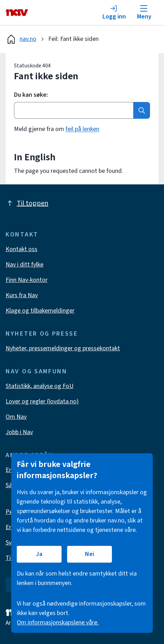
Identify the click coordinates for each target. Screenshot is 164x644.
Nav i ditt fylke (24, 265)
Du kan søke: (31, 95)
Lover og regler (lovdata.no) (42, 401)
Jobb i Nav (19, 432)
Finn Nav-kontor (27, 280)
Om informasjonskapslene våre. (58, 623)
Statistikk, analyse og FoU (40, 386)
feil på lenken (82, 129)
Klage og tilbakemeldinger (40, 311)
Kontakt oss (22, 249)
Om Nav (16, 417)
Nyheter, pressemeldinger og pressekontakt (63, 348)
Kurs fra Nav (22, 295)
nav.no (21, 39)
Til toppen (27, 203)
